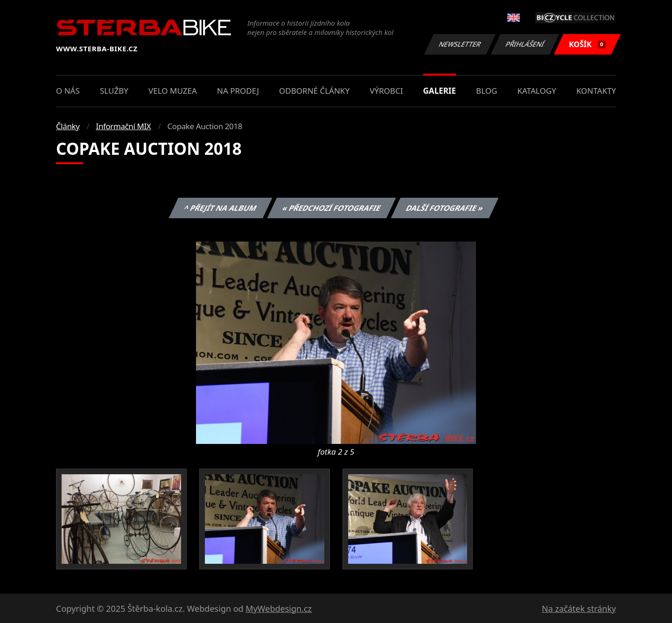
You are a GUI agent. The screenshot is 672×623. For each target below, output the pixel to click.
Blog (486, 91)
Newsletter (460, 44)
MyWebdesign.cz (279, 609)
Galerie (440, 91)
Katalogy (537, 91)
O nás (68, 91)
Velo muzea (173, 91)
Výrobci (386, 91)
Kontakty (596, 91)
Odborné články (314, 91)
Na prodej (238, 91)
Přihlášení (525, 44)
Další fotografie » (445, 208)
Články (68, 126)
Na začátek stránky (579, 609)
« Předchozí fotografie (331, 208)
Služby (114, 91)
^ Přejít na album (220, 208)
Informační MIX (124, 126)
